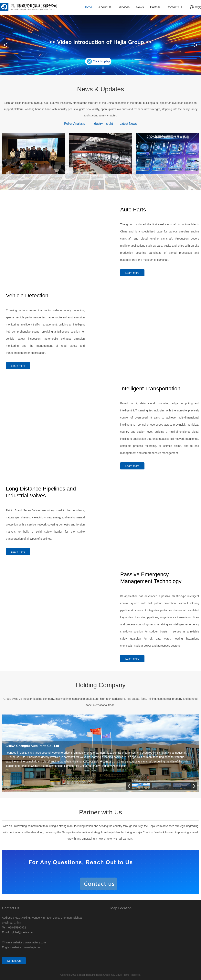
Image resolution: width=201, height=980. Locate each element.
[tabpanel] (100, 45)
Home (88, 7)
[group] (100, 753)
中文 (198, 7)
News (140, 7)
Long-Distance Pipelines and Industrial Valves (41, 492)
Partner (155, 7)
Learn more (132, 273)
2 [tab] (103, 68)
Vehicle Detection (27, 295)
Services (124, 7)
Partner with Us (101, 812)
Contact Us (174, 7)
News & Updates (100, 89)
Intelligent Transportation (150, 389)
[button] (194, 786)
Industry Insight (102, 124)
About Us (105, 7)
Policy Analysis (75, 124)
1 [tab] (98, 68)
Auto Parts (133, 210)
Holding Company (100, 685)
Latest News (128, 124)
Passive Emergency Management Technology (151, 578)
